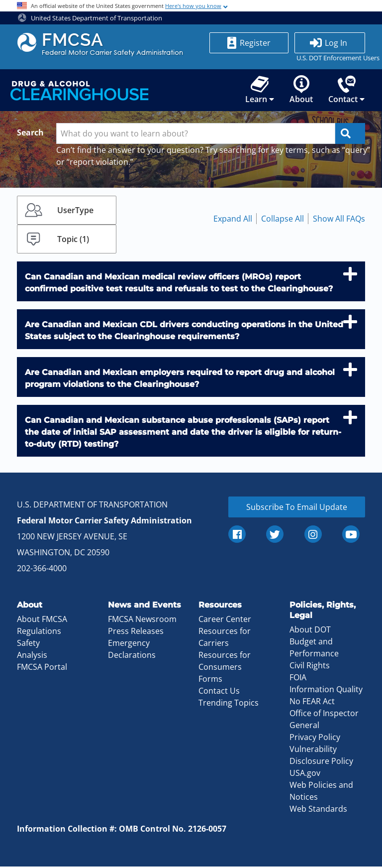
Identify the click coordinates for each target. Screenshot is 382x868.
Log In (336, 43)
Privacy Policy (315, 739)
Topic (73, 241)
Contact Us (219, 693)
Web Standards (318, 810)
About (301, 92)
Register (255, 43)
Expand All (233, 221)
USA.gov (305, 774)
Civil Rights (310, 667)
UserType (75, 212)
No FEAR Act (312, 703)
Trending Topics (229, 705)
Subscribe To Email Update (297, 509)
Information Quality (326, 691)
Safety (28, 645)
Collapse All (283, 221)
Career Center (225, 621)
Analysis (32, 657)
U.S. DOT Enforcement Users (330, 58)
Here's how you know (193, 6)
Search (30, 134)
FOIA (298, 679)
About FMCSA (42, 621)
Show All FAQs (339, 221)
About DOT (310, 631)
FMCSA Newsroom (142, 621)
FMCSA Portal (42, 669)
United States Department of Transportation (90, 18)
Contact (346, 92)
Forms (210, 681)
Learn (259, 92)
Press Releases (136, 633)
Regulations (39, 633)
